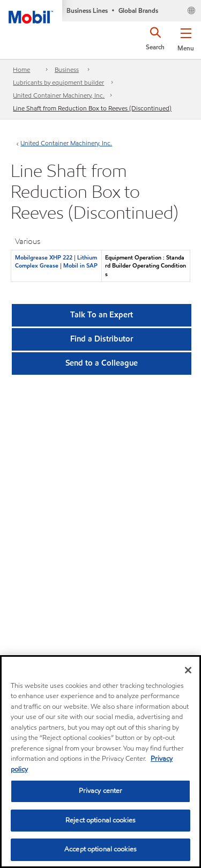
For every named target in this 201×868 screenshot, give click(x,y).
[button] (186, 38)
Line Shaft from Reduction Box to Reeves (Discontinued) (92, 108)
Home (21, 69)
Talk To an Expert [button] (102, 315)
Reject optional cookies (100, 820)
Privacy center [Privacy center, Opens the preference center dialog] (101, 791)
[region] (100, 762)
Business (67, 69)
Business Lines (87, 10)
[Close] (188, 670)
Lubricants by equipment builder (58, 82)
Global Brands (138, 10)
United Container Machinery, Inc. (59, 95)
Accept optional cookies (100, 849)
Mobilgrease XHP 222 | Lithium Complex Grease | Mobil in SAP (56, 261)
